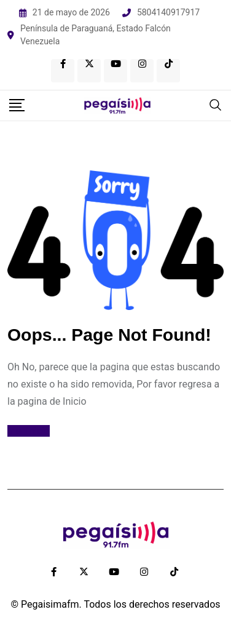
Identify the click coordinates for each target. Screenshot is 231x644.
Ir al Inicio (29, 431)
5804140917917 (168, 12)
